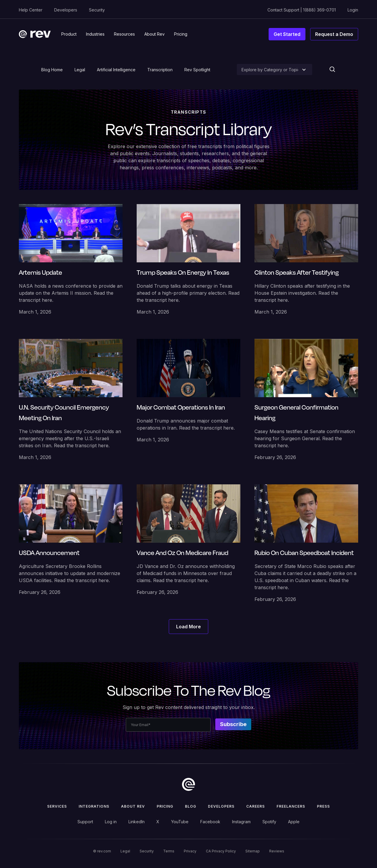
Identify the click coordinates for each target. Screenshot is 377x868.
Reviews (277, 851)
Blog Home (52, 70)
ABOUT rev (133, 806)
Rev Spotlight (197, 70)
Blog (191, 806)
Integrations (94, 806)
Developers (66, 10)
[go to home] (188, 784)
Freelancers (291, 806)
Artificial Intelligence (116, 70)
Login (353, 10)
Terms (169, 851)
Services (57, 806)
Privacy (190, 851)
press (323, 806)
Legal (80, 70)
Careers (256, 806)
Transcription (160, 70)
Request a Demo (334, 34)
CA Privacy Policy (221, 851)
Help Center (31, 10)
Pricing (165, 806)
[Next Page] (188, 627)
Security (97, 10)
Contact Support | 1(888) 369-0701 (302, 10)
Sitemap (253, 851)
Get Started (287, 34)
